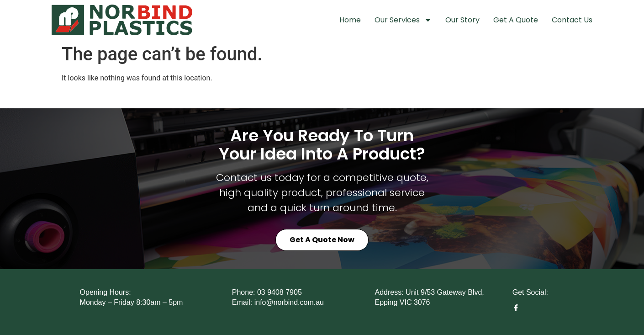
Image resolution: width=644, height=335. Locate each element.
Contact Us (572, 20)
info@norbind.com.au (289, 302)
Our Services (403, 20)
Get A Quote (516, 20)
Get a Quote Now (322, 240)
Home (350, 20)
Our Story (462, 20)
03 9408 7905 (280, 292)
